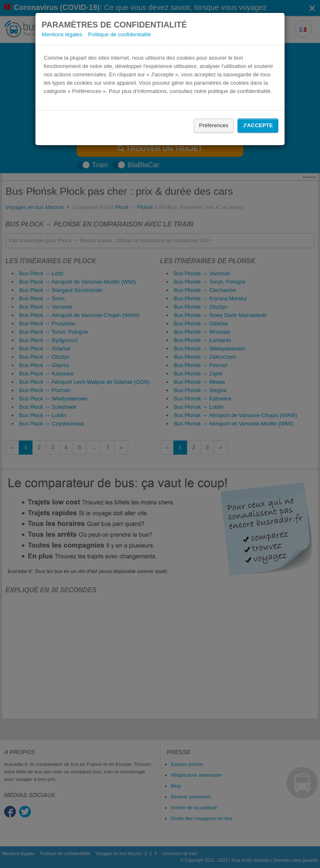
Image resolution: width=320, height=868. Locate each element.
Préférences (214, 125)
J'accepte (258, 125)
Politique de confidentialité (119, 34)
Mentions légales (62, 34)
